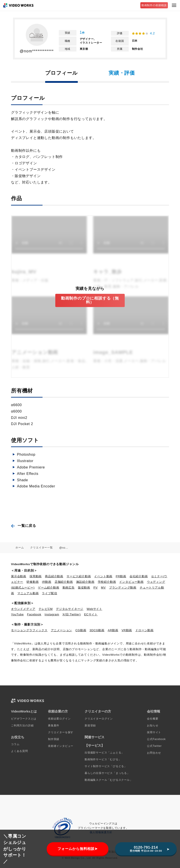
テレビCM (46, 609)
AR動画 (113, 630)
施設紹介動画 (85, 582)
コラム (15, 744)
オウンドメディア (23, 609)
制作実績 (54, 739)
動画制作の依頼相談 (154, 5)
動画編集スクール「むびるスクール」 (109, 780)
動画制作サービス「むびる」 (103, 759)
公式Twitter (154, 746)
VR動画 (127, 630)
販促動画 (84, 588)
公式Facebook (156, 739)
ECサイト (91, 614)
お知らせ (153, 725)
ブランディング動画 (123, 588)
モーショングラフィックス (29, 630)
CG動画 (81, 630)
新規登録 (90, 725)
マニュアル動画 (28, 593)
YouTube (17, 614)
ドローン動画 (144, 630)
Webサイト (94, 609)
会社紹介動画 (139, 576)
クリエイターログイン (99, 719)
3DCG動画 (97, 630)
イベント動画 (103, 576)
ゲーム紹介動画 (49, 588)
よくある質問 (19, 751)
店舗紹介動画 (64, 582)
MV (103, 588)
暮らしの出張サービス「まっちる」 (107, 773)
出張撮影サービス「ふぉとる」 (104, 753)
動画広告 (69, 588)
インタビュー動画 (131, 582)
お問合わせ (154, 753)
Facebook (34, 614)
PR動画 (121, 576)
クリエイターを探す (61, 732)
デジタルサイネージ (70, 609)
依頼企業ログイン (59, 719)
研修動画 (32, 582)
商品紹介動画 (54, 576)
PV (96, 588)
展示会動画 (19, 576)
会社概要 (153, 719)
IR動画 (46, 582)
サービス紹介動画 (79, 576)
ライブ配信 (49, 593)
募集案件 (54, 725)
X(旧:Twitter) (72, 614)
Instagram (52, 614)
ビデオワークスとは (24, 719)
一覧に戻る (27, 526)
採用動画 (36, 576)
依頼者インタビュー (61, 746)
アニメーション (62, 630)
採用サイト (154, 732)
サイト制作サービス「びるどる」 (106, 766)
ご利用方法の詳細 (22, 725)
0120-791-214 (146, 849)
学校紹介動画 (107, 582)
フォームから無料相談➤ (78, 849)
